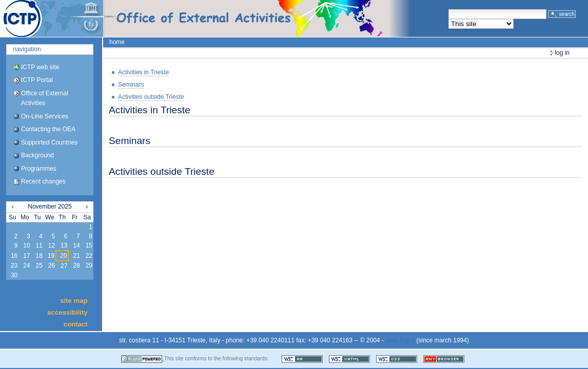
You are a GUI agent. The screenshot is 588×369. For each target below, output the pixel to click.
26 (52, 265)
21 (76, 256)
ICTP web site (40, 67)
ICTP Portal (193, 18)
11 (39, 245)
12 (52, 245)
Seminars (131, 85)
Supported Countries (49, 142)
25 (39, 265)
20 (63, 256)
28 (76, 265)
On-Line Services (45, 116)
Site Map (74, 300)
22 (89, 256)
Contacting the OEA (48, 129)
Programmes (39, 169)
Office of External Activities (45, 98)
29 (89, 265)
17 (26, 256)
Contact (76, 324)
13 (64, 245)
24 (26, 265)
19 (51, 256)
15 (89, 245)
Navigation (27, 49)
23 (14, 265)
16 (14, 256)
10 (26, 245)
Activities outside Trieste (151, 97)
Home (117, 42)
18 (39, 256)
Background (37, 155)
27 (64, 266)
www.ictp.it (400, 340)
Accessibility (67, 312)
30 (14, 275)
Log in (562, 53)
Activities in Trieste (143, 72)
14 (76, 245)
